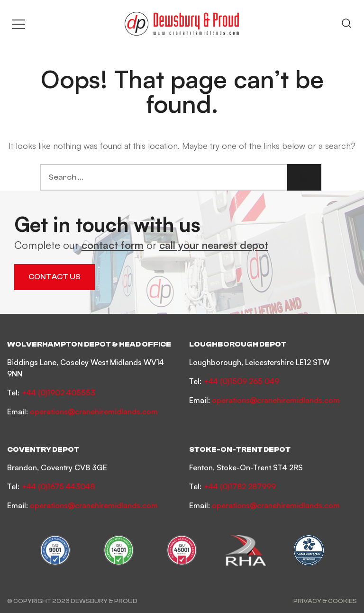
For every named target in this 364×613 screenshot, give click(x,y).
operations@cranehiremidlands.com (94, 412)
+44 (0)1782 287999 (240, 486)
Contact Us (55, 277)
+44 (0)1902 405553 (58, 393)
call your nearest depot (214, 245)
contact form (113, 245)
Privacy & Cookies (325, 601)
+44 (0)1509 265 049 (241, 381)
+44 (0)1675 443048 (58, 486)
